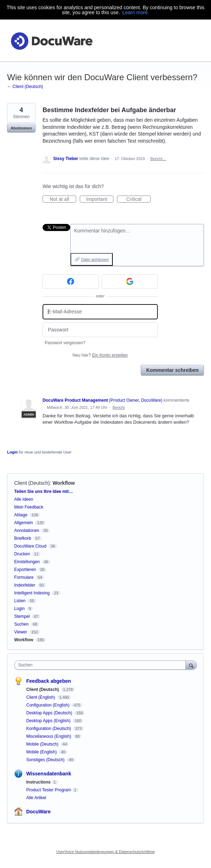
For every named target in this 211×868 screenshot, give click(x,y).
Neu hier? (100, 355)
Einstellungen (27, 562)
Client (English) (41, 697)
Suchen (21, 624)
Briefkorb (23, 538)
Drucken (22, 554)
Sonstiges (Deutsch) (46, 760)
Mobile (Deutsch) (43, 744)
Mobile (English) (42, 752)
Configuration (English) (48, 705)
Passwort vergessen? (65, 343)
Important (100, 199)
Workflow (64, 483)
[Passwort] (100, 330)
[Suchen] (191, 665)
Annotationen (27, 531)
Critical (138, 199)
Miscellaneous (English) (49, 736)
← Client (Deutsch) (25, 87)
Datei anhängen (95, 259)
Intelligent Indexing (32, 593)
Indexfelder (25, 585)
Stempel (22, 616)
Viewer (21, 632)
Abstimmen (21, 128)
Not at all (63, 199)
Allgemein (24, 523)
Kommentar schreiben (172, 370)
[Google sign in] (130, 281)
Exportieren (25, 570)
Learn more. (136, 12)
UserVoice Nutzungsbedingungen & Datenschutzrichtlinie (105, 852)
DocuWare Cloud (30, 546)
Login (12, 452)
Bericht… (158, 159)
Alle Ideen (24, 499)
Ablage (21, 515)
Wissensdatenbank (49, 774)
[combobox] (102, 665)
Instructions (38, 782)
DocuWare (38, 812)
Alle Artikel (36, 798)
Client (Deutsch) (32, 483)
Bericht (119, 407)
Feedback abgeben (49, 681)
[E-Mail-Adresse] (100, 312)
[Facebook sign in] (71, 281)
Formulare (24, 577)
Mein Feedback (29, 507)
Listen (20, 601)
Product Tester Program (49, 790)
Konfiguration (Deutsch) (49, 729)
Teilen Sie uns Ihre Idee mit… (44, 491)
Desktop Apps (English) (49, 721)
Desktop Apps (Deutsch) (50, 713)
